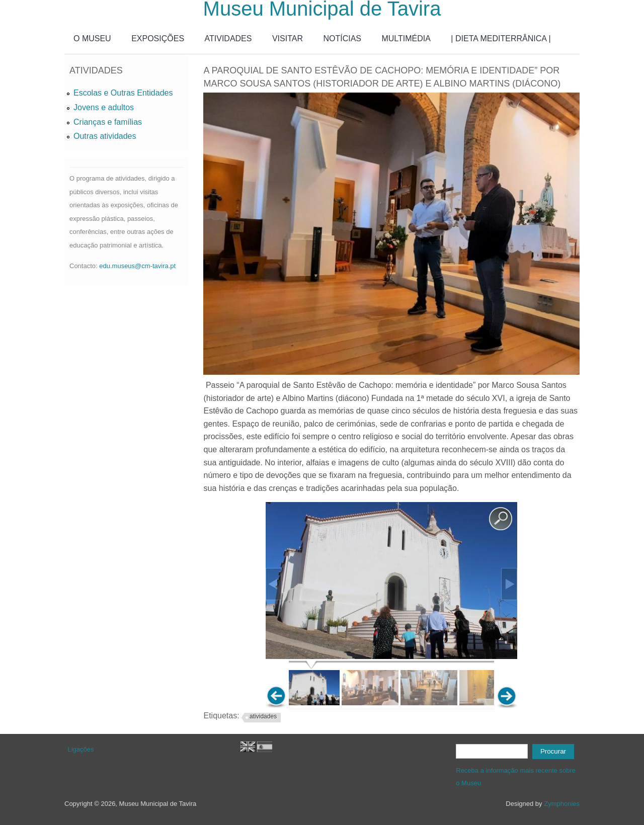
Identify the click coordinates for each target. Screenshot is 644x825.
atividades (263, 716)
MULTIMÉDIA (406, 38)
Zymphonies (562, 804)
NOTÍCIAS (342, 38)
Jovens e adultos (104, 107)
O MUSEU (92, 38)
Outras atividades (105, 136)
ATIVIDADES (228, 38)
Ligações (81, 749)
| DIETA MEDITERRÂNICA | (501, 38)
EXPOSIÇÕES (158, 38)
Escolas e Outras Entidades (123, 93)
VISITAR (288, 38)
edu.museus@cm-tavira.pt (137, 266)
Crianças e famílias (108, 122)
